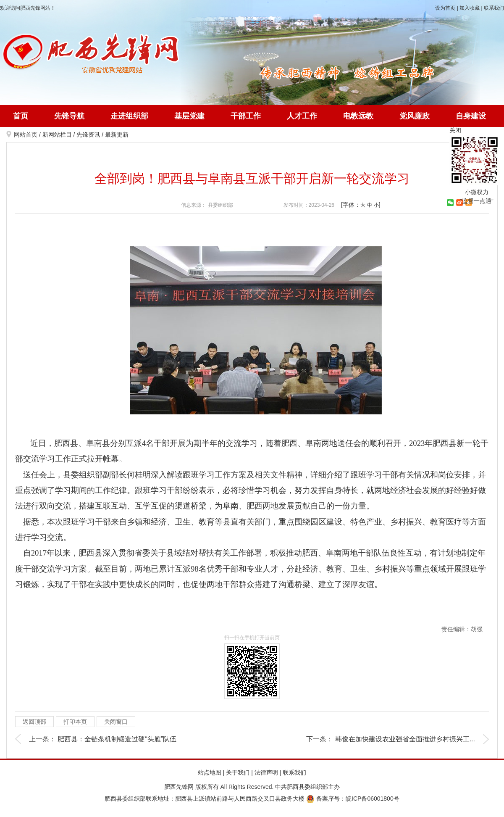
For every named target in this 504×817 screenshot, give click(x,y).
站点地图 (210, 772)
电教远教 (358, 116)
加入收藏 (470, 8)
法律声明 (266, 772)
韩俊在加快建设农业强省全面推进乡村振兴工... (405, 739)
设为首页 (445, 8)
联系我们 (494, 8)
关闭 (455, 130)
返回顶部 (34, 722)
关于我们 (238, 772)
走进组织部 (129, 116)
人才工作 (302, 116)
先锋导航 (69, 116)
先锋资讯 (88, 134)
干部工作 (246, 116)
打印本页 (75, 722)
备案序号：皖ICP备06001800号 (353, 799)
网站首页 (26, 134)
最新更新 (117, 134)
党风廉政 (415, 116)
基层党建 (189, 116)
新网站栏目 (57, 134)
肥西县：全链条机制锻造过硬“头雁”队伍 (117, 739)
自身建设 (471, 116)
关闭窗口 (116, 722)
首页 (21, 116)
